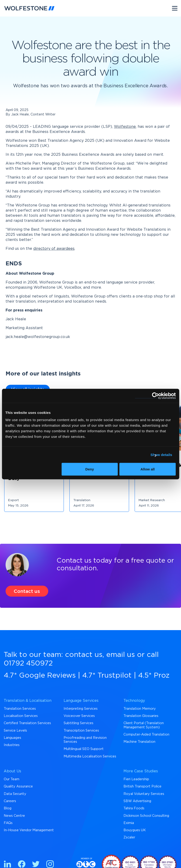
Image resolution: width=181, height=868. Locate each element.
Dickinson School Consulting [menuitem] (146, 816)
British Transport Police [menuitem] (142, 786)
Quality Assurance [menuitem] (18, 786)
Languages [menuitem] (12, 738)
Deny (90, 469)
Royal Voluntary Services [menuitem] (144, 794)
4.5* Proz (154, 675)
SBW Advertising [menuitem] (137, 801)
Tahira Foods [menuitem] (134, 808)
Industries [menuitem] (12, 745)
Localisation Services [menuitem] (21, 716)
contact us (84, 655)
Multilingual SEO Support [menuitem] (84, 749)
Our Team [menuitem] (12, 779)
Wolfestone (125, 127)
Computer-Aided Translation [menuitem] (146, 735)
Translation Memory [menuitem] (140, 709)
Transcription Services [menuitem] (81, 731)
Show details (161, 455)
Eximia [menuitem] (129, 823)
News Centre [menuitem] (14, 816)
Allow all (148, 469)
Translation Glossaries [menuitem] (141, 716)
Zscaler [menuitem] (129, 837)
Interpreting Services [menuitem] (81, 709)
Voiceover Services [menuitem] (79, 716)
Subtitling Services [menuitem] (79, 723)
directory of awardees (54, 249)
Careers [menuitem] (10, 801)
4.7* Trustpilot (107, 675)
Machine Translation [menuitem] (139, 742)
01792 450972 (28, 663)
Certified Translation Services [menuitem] (27, 723)
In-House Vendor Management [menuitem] (29, 830)
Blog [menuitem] (8, 808)
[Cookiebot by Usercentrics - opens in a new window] (155, 396)
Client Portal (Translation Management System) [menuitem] (144, 725)
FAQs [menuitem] (8, 823)
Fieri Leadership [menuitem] (136, 779)
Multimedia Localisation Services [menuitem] (90, 756)
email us (121, 655)
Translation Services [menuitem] (20, 709)
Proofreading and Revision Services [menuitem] (85, 740)
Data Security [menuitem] (15, 794)
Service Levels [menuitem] (15, 731)
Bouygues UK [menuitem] (135, 830)
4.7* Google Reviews (40, 675)
